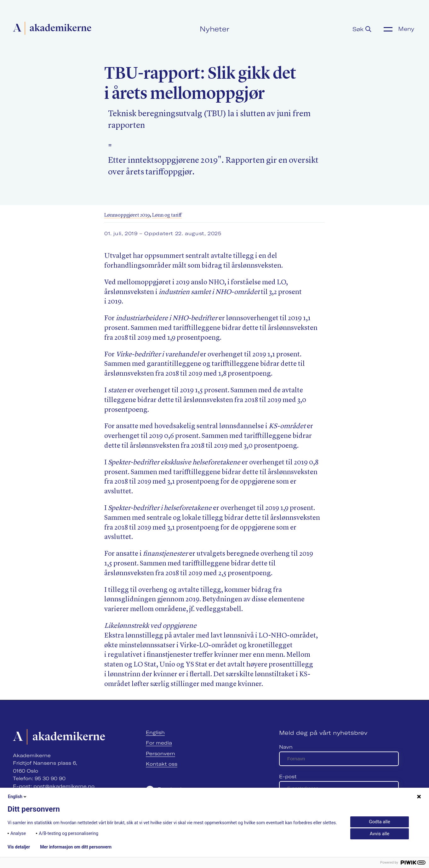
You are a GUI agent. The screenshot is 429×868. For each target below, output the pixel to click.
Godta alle (379, 822)
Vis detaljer (19, 847)
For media (159, 743)
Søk (362, 29)
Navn (286, 747)
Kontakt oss (162, 764)
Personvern (160, 754)
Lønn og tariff (167, 215)
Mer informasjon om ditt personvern (76, 847)
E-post (288, 777)
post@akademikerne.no (64, 786)
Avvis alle (380, 834)
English (155, 732)
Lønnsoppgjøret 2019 (127, 215)
